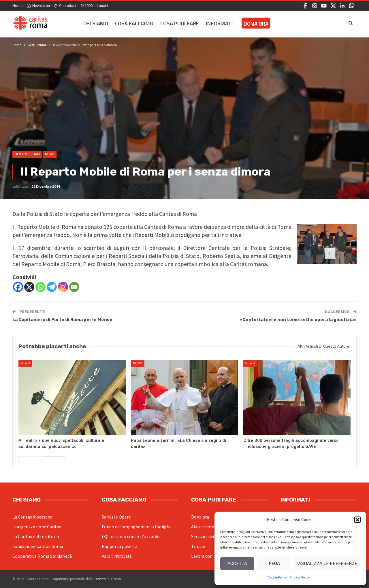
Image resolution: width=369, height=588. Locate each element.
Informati (219, 23)
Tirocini (199, 546)
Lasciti (102, 6)
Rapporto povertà (120, 546)
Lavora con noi (205, 556)
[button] (357, 520)
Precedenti (30, 460)
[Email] (74, 287)
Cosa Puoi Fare (180, 23)
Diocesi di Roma (108, 579)
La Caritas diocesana (32, 517)
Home (17, 6)
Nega (274, 563)
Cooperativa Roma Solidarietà (42, 556)
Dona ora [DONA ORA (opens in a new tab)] (256, 23)
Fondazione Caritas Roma (38, 546)
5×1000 (86, 6)
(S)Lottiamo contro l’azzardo (131, 536)
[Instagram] (63, 287)
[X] (29, 287)
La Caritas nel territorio (36, 536)
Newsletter (38, 6)
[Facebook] (18, 287)
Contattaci (65, 6)
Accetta (237, 563)
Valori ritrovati (116, 556)
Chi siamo (96, 23)
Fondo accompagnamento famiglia (137, 527)
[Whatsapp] (41, 287)
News (50, 154)
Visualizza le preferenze (327, 563)
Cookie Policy (277, 577)
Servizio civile (204, 536)
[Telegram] (52, 287)
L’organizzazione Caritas (37, 527)
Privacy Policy (300, 577)
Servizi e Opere (116, 517)
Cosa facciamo (134, 23)
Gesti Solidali (27, 154)
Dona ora (200, 517)
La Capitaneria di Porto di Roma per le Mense (62, 320)
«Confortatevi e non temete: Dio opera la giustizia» (298, 320)
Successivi (54, 460)
